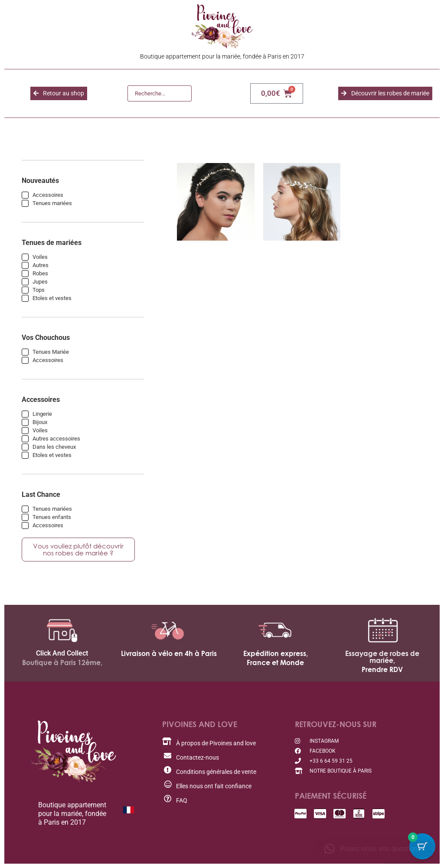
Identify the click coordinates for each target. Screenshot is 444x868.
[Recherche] (160, 94)
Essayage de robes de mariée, (382, 657)
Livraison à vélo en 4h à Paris (169, 653)
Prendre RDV (382, 669)
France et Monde (275, 662)
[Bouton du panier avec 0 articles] (422, 846)
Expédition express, (276, 653)
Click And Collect (62, 653)
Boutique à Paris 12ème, (62, 662)
